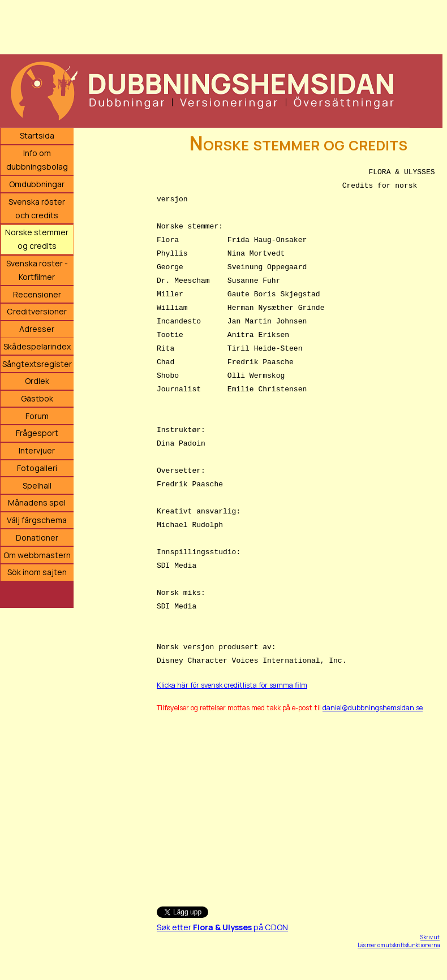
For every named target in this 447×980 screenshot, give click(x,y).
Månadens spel (37, 502)
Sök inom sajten (37, 572)
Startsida (37, 135)
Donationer (37, 538)
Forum (37, 416)
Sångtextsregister (37, 364)
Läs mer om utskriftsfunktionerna (399, 945)
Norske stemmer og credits (37, 239)
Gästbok (37, 398)
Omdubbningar (37, 184)
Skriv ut (430, 937)
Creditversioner (37, 311)
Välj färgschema (37, 520)
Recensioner (37, 294)
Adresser (37, 329)
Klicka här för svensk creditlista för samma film (232, 685)
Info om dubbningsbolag (37, 160)
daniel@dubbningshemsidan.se (373, 708)
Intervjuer (37, 450)
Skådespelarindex (37, 346)
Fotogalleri (37, 468)
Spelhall (37, 485)
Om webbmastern (37, 555)
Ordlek (37, 381)
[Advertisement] (221, 25)
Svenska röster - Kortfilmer (37, 270)
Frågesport (37, 433)
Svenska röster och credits (37, 208)
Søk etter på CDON (222, 927)
